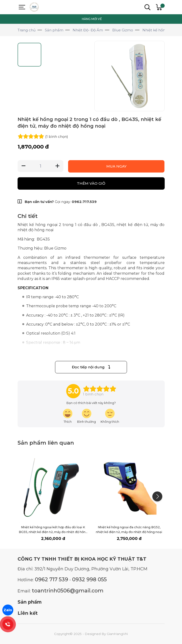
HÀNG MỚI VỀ (92, 19)
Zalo (8, 610)
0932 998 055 (89, 579)
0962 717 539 (51, 579)
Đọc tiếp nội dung (91, 367)
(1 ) (57, 137)
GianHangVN (117, 634)
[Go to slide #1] (30, 55)
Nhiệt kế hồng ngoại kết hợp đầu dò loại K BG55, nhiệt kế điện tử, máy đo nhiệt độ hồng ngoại (53, 532)
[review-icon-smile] (86, 416)
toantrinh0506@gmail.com (68, 591)
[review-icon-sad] (110, 416)
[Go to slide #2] (56, 55)
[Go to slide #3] (82, 55)
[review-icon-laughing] (68, 416)
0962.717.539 (84, 202)
